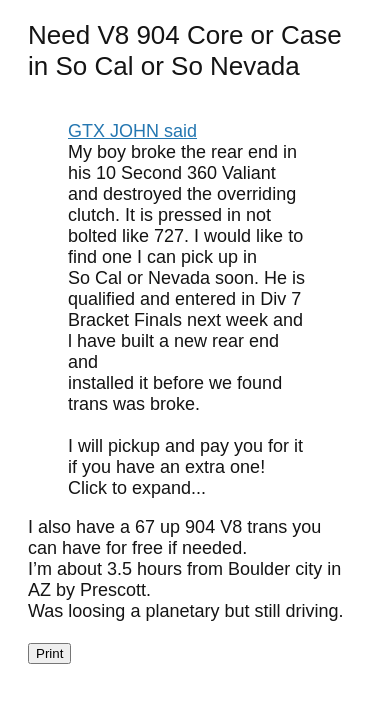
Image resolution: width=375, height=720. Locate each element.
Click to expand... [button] (137, 488)
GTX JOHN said (132, 131)
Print (49, 653)
